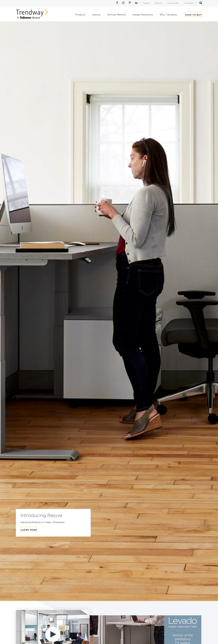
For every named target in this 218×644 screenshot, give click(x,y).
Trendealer (189, 3)
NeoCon (158, 3)
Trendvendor (173, 3)
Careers (146, 3)
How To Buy (194, 15)
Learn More (29, 530)
